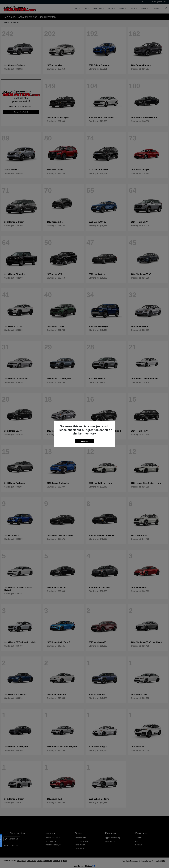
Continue (84, 441)
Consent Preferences (1, 841)
